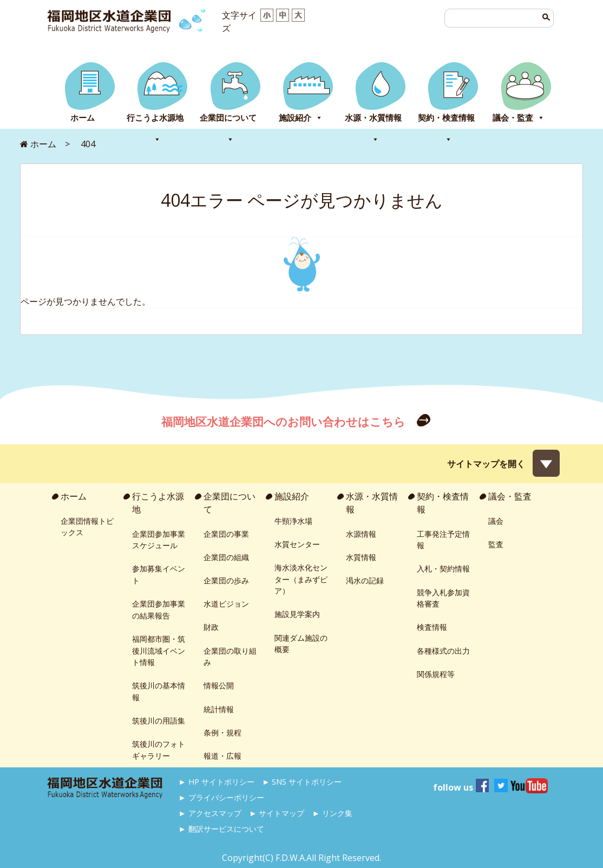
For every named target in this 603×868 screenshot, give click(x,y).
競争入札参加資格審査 (443, 598)
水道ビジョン (226, 604)
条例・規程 (222, 732)
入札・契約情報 (443, 568)
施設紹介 (301, 118)
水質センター (297, 544)
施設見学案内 (297, 614)
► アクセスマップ (210, 813)
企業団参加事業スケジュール (159, 540)
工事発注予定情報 (443, 540)
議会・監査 (519, 118)
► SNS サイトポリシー (302, 782)
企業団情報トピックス (87, 527)
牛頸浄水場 (293, 521)
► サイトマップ (277, 813)
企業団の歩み (226, 580)
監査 (496, 544)
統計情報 (219, 709)
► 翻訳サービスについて (221, 829)
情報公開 (219, 685)
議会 (496, 521)
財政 (211, 627)
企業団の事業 (226, 534)
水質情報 (361, 557)
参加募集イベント (159, 574)
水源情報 (361, 534)
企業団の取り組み (230, 657)
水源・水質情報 (373, 120)
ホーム (83, 118)
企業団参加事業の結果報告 (159, 610)
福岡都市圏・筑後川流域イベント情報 (159, 650)
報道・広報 (222, 756)
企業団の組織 (226, 557)
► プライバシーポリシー (221, 797)
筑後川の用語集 (159, 721)
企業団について (228, 120)
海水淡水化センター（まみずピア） (301, 579)
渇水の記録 (365, 580)
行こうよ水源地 (155, 120)
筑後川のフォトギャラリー (159, 750)
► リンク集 (332, 813)
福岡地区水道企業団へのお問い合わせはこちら (285, 422)
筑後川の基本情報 (159, 691)
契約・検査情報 (446, 120)
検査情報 (432, 627)
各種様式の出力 (443, 651)
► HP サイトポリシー (217, 782)
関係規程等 (436, 674)
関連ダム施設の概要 (301, 644)
